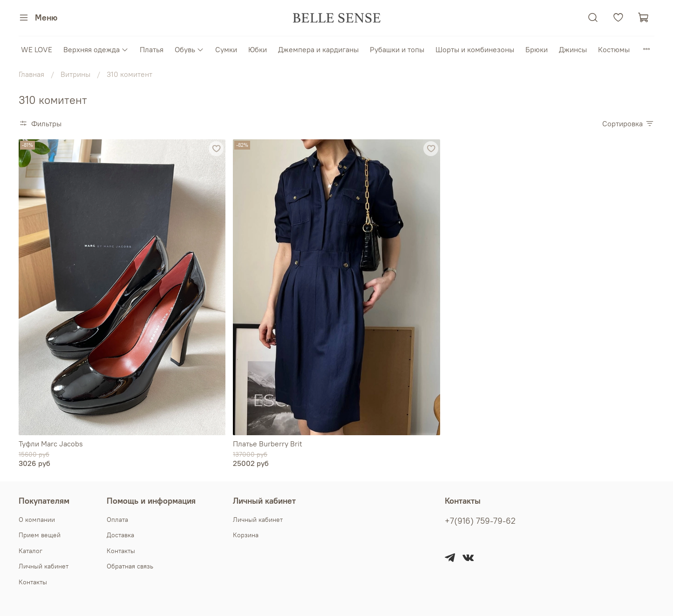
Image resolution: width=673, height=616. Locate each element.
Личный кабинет (44, 566)
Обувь (189, 49)
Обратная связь (130, 566)
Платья (152, 49)
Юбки (258, 49)
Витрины (75, 74)
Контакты (33, 582)
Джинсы (573, 49)
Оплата (117, 520)
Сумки (226, 49)
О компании (37, 520)
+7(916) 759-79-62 (480, 521)
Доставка (120, 535)
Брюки (537, 49)
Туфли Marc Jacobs (51, 444)
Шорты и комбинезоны (475, 49)
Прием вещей (40, 535)
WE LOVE (37, 49)
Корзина (246, 535)
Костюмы (614, 49)
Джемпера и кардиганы (318, 49)
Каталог (31, 551)
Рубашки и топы (397, 49)
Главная (31, 74)
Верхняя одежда (96, 49)
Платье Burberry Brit (268, 444)
